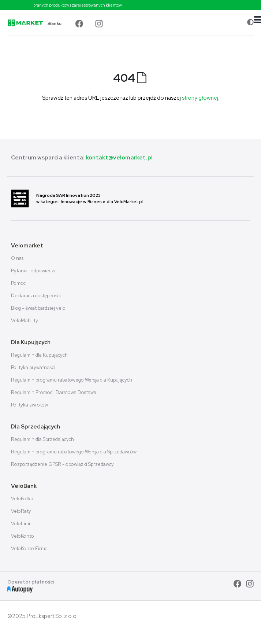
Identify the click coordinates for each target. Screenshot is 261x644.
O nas (17, 258)
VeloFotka (22, 499)
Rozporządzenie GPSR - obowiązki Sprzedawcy (62, 464)
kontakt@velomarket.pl (119, 158)
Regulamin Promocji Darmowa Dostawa (54, 392)
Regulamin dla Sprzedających (42, 439)
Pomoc (18, 283)
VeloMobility (25, 321)
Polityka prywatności (33, 367)
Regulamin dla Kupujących (39, 355)
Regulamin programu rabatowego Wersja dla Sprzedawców (74, 452)
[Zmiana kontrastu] (250, 22)
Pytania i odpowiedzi (33, 271)
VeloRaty (21, 511)
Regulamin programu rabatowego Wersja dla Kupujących (72, 380)
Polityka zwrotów (29, 405)
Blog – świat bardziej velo (38, 308)
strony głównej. (201, 98)
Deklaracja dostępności (36, 296)
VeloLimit (21, 524)
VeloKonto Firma (29, 549)
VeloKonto (23, 536)
